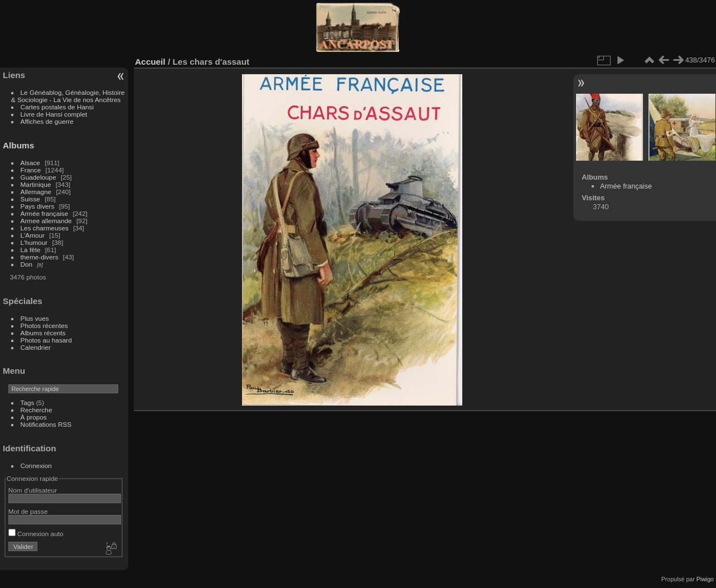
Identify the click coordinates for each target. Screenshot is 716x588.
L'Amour (33, 235)
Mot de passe (28, 511)
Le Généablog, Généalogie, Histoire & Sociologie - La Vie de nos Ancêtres (68, 96)
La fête (31, 250)
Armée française (45, 213)
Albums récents (43, 333)
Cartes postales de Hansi (57, 107)
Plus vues (35, 318)
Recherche (37, 410)
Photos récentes (44, 326)
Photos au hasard (46, 340)
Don (27, 264)
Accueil (150, 62)
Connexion (36, 466)
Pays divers (38, 206)
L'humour (34, 242)
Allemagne (36, 192)
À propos (34, 417)
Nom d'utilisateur (33, 490)
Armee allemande (46, 221)
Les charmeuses (45, 228)
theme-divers (40, 257)
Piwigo (705, 579)
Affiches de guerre (47, 121)
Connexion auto (36, 534)
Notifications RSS (46, 424)
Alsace (30, 163)
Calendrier (36, 347)
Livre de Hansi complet (54, 114)
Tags (28, 403)
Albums (18, 145)
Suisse (30, 199)
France (31, 170)
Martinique (36, 184)
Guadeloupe (38, 177)
